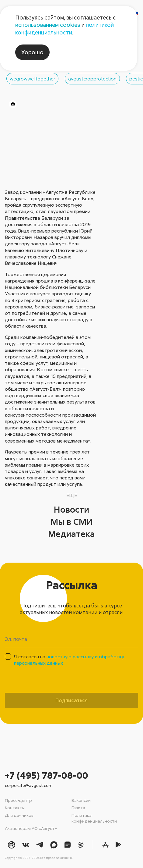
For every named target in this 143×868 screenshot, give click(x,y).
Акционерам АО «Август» (31, 828)
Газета (78, 808)
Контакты (15, 808)
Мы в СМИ (72, 521)
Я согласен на (69, 660)
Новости (71, 509)
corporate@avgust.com (29, 785)
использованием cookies (48, 25)
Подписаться (71, 700)
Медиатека (71, 534)
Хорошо (32, 52)
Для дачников (19, 815)
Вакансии (81, 800)
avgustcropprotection (92, 79)
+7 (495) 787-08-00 (47, 775)
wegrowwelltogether (32, 79)
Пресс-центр (18, 800)
